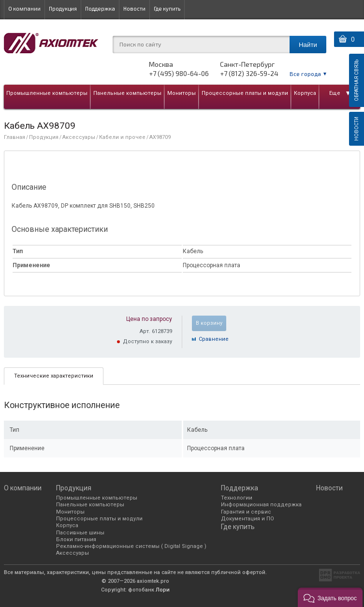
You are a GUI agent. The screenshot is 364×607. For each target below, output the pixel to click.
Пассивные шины (80, 533)
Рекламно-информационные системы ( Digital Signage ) (131, 546)
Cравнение (214, 339)
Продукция (63, 8)
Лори (163, 590)
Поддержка (100, 8)
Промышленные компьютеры (47, 93)
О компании (24, 8)
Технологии (237, 498)
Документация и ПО (248, 519)
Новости (134, 8)
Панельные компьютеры (127, 93)
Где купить (167, 8)
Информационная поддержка (261, 505)
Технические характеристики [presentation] (54, 376)
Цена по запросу (149, 319)
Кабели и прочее (122, 137)
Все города (305, 74)
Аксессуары (79, 137)
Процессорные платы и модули (245, 93)
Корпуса (305, 93)
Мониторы (182, 93)
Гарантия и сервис (246, 512)
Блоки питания (76, 539)
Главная (15, 137)
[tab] (54, 376)
